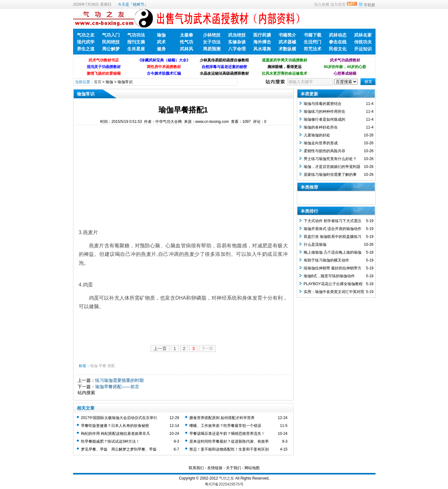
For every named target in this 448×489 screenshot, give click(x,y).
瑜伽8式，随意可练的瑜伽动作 (329, 276)
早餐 (102, 366)
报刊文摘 (136, 42)
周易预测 (212, 49)
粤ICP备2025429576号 (224, 484)
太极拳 (187, 35)
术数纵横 (287, 49)
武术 (161, 42)
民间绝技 (111, 42)
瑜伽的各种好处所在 (321, 127)
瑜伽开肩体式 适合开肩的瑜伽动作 (333, 229)
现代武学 (86, 42)
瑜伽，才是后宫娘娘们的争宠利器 (332, 167)
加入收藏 (322, 4)
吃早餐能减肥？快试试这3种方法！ (110, 441)
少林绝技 (212, 35)
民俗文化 (338, 49)
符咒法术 (313, 49)
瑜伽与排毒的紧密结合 (323, 104)
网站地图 (252, 468)
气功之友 (86, 35)
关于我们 (233, 468)
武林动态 (338, 35)
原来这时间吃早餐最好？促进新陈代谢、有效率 (229, 441)
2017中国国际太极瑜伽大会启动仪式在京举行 (119, 418)
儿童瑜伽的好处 (317, 135)
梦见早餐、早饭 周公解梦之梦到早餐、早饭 (119, 449)
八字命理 (237, 49)
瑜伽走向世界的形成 (321, 143)
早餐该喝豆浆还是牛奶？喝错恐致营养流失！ (227, 434)
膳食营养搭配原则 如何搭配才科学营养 (222, 418)
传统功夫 (363, 42)
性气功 (187, 42)
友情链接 (215, 468)
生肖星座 (136, 49)
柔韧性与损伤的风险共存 (325, 151)
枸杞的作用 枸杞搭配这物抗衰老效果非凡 (115, 434)
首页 (98, 82)
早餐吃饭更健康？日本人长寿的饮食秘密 (115, 426)
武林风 (187, 49)
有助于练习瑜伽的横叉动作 (326, 260)
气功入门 (111, 35)
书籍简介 (287, 35)
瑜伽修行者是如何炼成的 (325, 119)
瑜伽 (161, 35)
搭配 (111, 366)
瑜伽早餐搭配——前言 (117, 387)
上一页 (160, 348)
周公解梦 (111, 49)
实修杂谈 (237, 42)
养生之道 (86, 49)
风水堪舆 (262, 49)
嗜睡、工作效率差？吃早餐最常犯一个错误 (225, 426)
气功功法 (136, 35)
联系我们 (196, 468)
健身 (161, 49)
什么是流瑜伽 (315, 244)
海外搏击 (262, 42)
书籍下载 (313, 35)
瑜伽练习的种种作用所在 (325, 112)
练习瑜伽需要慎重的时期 (119, 380)
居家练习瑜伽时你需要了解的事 (330, 175)
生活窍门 (313, 42)
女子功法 (212, 42)
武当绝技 (237, 35)
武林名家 (363, 35)
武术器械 (287, 42)
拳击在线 (338, 42)
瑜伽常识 (125, 82)
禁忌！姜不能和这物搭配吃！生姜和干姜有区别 (229, 449)
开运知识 (363, 49)
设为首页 (338, 4)
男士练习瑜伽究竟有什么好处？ (330, 159)
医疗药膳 (262, 35)
